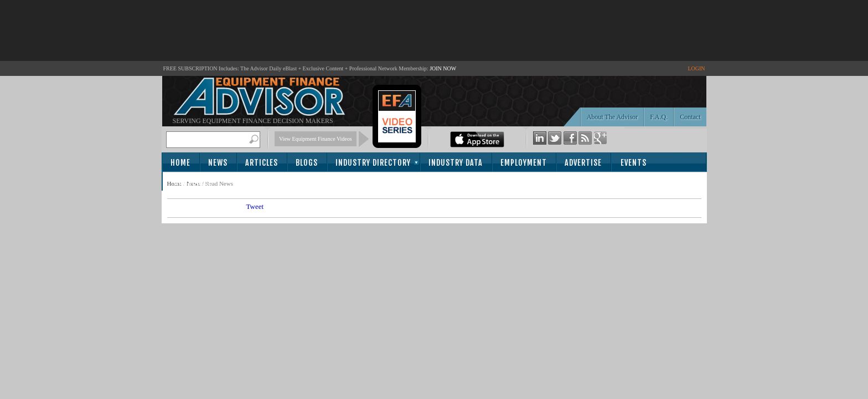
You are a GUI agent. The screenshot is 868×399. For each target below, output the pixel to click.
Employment (524, 163)
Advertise (583, 163)
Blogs (307, 163)
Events (634, 163)
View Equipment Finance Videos (316, 139)
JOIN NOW (443, 68)
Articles (262, 163)
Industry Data (456, 163)
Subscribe (193, 182)
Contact (690, 117)
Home (180, 163)
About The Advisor (612, 117)
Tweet (255, 206)
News (218, 163)
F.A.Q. (659, 117)
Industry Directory (373, 163)
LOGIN (696, 68)
